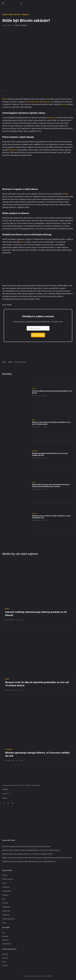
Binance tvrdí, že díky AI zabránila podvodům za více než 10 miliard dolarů (51, 423)
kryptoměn (14, 150)
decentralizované (33, 102)
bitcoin (10, 362)
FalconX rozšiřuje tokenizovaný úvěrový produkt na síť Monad (52, 392)
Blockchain (51, 118)
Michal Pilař (36, 396)
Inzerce (5, 798)
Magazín (25, 14)
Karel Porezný (21, 25)
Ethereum (35, 451)
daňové (65, 194)
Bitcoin (17, 14)
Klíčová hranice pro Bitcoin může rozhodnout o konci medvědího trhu (51, 517)
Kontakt (5, 789)
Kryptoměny (8, 14)
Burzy (34, 389)
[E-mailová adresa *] (38, 328)
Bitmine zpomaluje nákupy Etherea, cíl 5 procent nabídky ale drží (50, 454)
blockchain (46, 102)
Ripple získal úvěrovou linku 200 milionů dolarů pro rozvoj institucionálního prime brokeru (51, 485)
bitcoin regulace (20, 362)
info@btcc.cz (6, 794)
